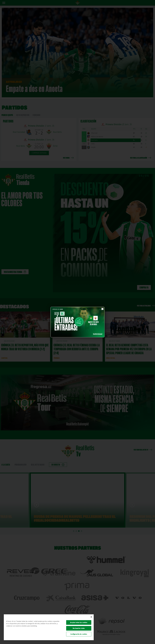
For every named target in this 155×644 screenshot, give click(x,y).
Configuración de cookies (79, 634)
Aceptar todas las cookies (79, 622)
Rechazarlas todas (79, 628)
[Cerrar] (91, 617)
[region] (49, 627)
